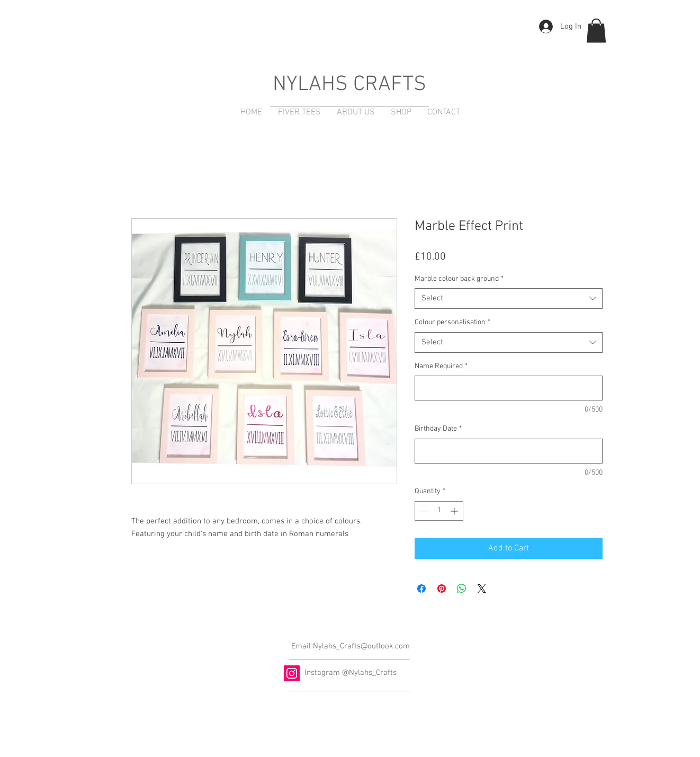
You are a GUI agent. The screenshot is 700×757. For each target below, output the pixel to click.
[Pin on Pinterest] (442, 589)
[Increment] (455, 511)
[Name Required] (509, 388)
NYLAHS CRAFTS (349, 85)
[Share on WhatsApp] (462, 589)
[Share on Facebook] (421, 589)
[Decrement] (423, 511)
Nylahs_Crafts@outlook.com (361, 646)
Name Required (441, 366)
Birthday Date (438, 429)
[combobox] (509, 299)
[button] (596, 30)
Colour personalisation (452, 322)
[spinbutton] (439, 511)
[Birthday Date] (509, 451)
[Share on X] (482, 589)
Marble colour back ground (459, 279)
